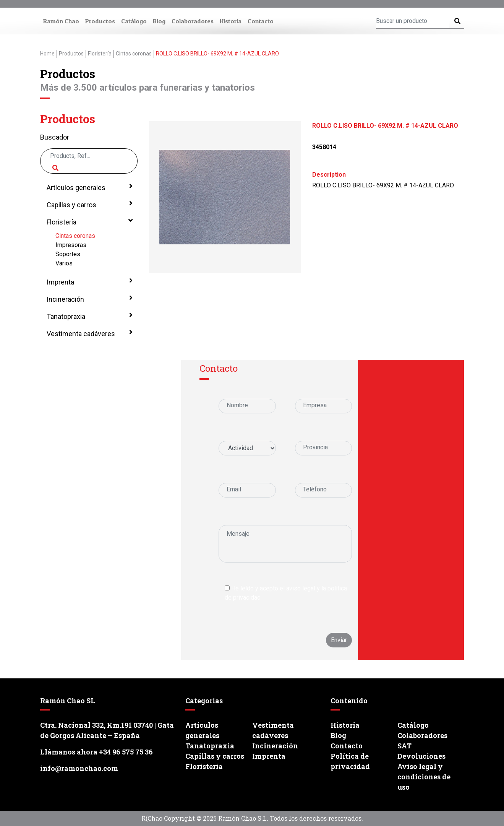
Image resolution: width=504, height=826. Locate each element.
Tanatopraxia (89, 316)
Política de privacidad (350, 761)
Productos (100, 21)
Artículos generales (89, 187)
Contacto (261, 21)
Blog (159, 21)
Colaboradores (193, 21)
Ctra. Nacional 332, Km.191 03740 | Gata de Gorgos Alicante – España (107, 730)
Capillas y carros (89, 204)
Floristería (89, 221)
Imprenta (89, 281)
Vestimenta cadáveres (89, 333)
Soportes (68, 254)
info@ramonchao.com (79, 768)
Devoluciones (421, 756)
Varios (64, 263)
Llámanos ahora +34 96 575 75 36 (96, 752)
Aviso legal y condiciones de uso (424, 777)
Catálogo (134, 21)
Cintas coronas (75, 236)
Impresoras (71, 245)
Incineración (89, 299)
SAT (404, 746)
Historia (231, 21)
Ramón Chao (61, 21)
